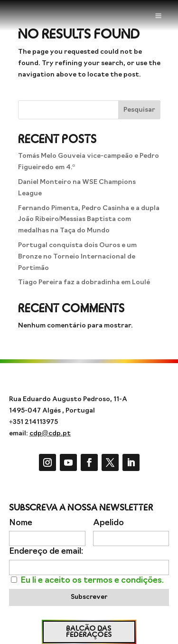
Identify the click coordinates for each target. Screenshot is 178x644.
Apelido (108, 523)
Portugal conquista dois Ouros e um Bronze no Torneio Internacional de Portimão (77, 257)
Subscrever (89, 597)
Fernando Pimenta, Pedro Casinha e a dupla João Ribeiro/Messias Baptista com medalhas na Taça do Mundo (89, 220)
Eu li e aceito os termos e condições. (92, 581)
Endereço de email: (46, 552)
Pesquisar (139, 110)
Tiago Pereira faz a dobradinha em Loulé (84, 283)
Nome (21, 523)
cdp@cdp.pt (50, 434)
